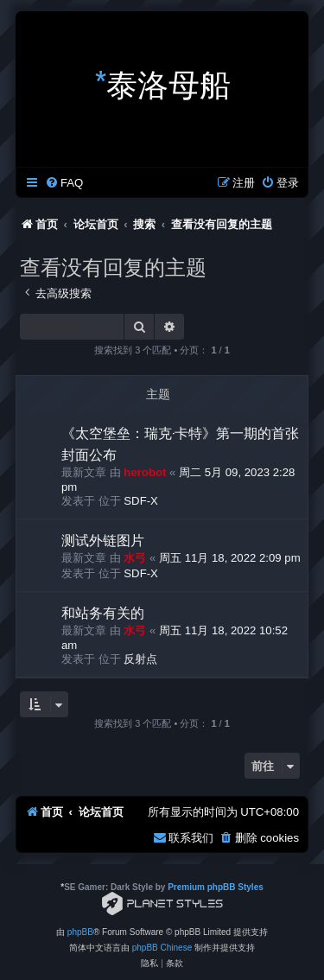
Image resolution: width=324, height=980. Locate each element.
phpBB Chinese (162, 948)
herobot (145, 472)
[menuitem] (64, 183)
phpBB (80, 932)
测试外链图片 (103, 539)
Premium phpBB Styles (216, 887)
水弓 (135, 558)
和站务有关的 (103, 612)
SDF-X (141, 501)
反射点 (140, 659)
